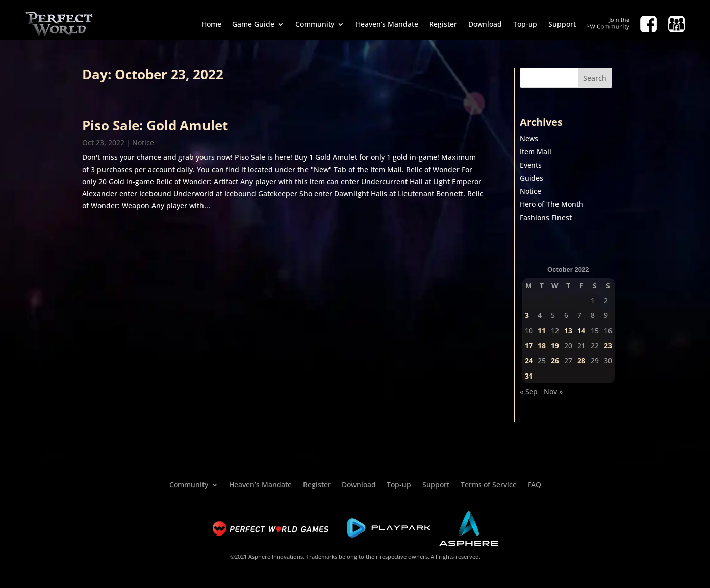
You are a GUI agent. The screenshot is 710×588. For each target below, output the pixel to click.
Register (443, 24)
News (529, 139)
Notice (143, 143)
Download (485, 24)
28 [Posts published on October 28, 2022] (581, 361)
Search (595, 78)
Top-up (525, 24)
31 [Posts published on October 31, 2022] (529, 376)
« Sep (529, 391)
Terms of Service (489, 484)
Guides (531, 178)
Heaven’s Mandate (387, 24)
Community (315, 24)
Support (562, 24)
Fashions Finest (546, 217)
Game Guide (253, 24)
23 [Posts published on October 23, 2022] (608, 345)
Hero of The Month (551, 204)
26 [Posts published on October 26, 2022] (555, 361)
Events (531, 165)
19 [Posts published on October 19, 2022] (555, 345)
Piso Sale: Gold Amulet (155, 125)
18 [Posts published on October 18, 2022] (542, 345)
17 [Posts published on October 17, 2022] (529, 345)
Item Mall (536, 152)
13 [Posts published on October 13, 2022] (568, 330)
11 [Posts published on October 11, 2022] (542, 330)
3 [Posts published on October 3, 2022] (527, 315)
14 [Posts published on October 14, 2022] (581, 330)
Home (211, 24)
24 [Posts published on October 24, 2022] (529, 361)
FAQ (535, 484)
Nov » (553, 391)
